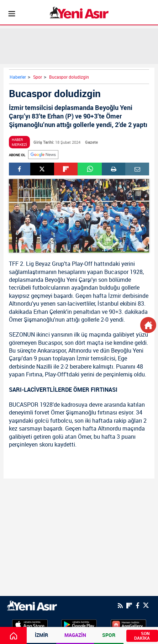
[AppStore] (30, 624)
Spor (38, 77)
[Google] (43, 155)
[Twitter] (146, 605)
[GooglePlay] (79, 624)
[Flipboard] (129, 606)
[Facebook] (137, 606)
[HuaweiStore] (128, 624)
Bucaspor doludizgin (69, 77)
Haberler (18, 77)
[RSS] (120, 606)
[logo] (32, 605)
